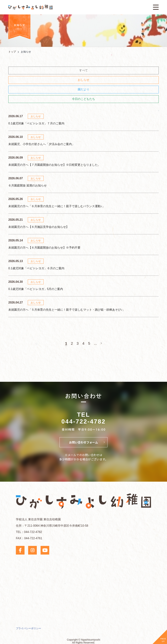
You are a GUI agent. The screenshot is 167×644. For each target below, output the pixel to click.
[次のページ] (101, 343)
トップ (12, 52)
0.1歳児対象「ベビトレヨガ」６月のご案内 (36, 268)
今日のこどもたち (83, 99)
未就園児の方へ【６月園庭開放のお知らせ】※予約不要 (44, 248)
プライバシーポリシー (28, 628)
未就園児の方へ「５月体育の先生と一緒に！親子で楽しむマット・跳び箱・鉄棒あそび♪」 (67, 310)
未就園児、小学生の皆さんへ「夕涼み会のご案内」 (41, 144)
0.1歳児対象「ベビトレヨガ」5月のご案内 (36, 289)
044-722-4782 (83, 421)
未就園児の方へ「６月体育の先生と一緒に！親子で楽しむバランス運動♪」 (57, 206)
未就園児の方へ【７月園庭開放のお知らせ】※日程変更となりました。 (54, 165)
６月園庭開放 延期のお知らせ (27, 185)
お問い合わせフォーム (83, 442)
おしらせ (83, 80)
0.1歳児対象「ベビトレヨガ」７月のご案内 (36, 123)
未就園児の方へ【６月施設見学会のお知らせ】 (39, 227)
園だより (83, 89)
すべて (83, 70)
